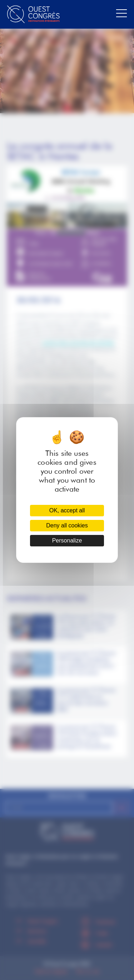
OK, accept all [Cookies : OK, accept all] (67, 510)
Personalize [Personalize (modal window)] (67, 540)
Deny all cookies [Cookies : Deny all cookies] (67, 525)
